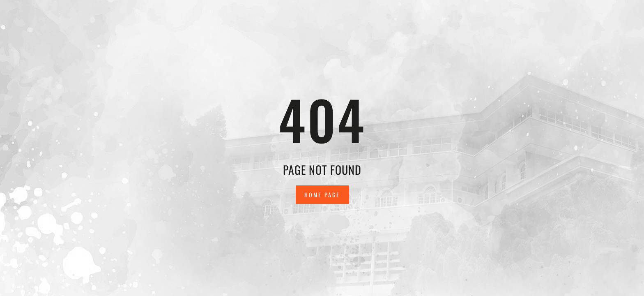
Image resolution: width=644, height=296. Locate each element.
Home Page (322, 195)
